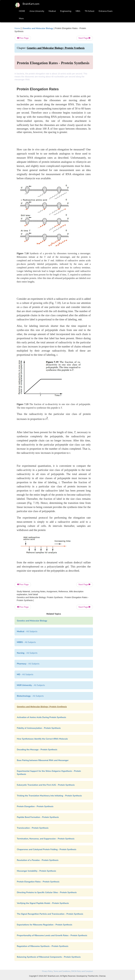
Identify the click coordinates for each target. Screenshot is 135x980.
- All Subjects (27, 631)
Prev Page (23, 38)
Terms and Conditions (62, 971)
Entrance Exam (106, 11)
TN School (89, 11)
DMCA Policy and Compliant (82, 971)
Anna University (37, 11)
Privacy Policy (47, 971)
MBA (78, 11)
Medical (52, 11)
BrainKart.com (31, 4)
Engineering (66, 11)
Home (17, 28)
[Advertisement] (109, 71)
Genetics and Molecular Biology (38, 28)
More (21, 18)
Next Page (85, 38)
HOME (22, 11)
